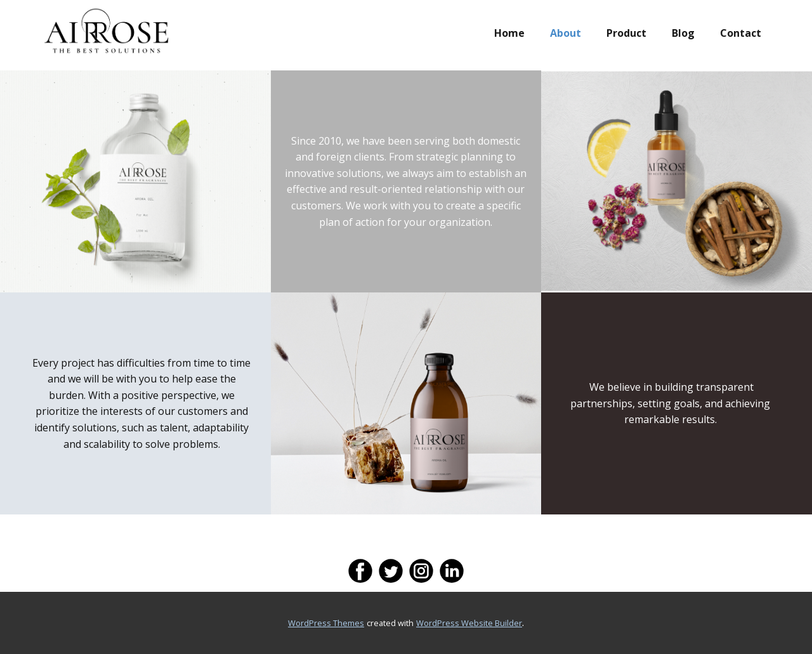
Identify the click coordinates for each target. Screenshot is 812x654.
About (566, 33)
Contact (741, 33)
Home (509, 33)
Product (626, 33)
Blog (683, 33)
